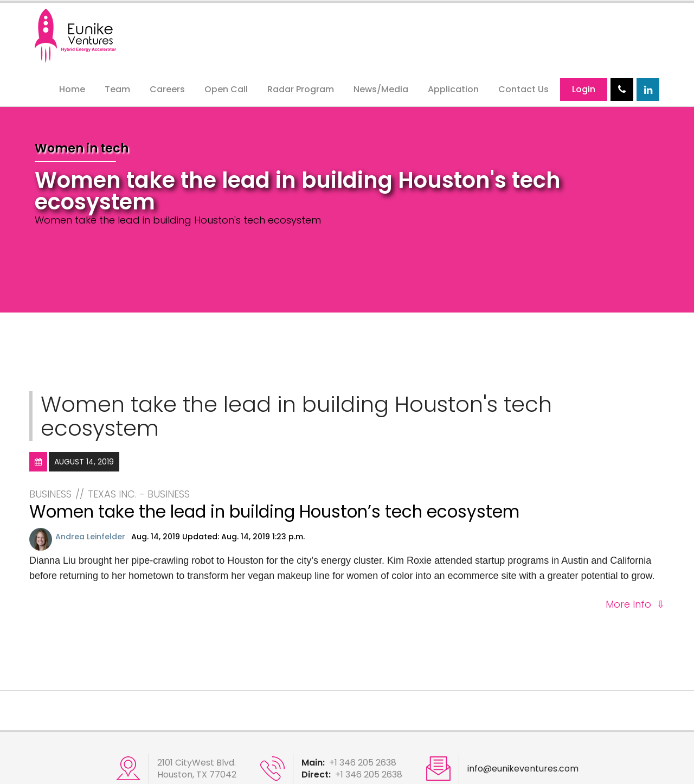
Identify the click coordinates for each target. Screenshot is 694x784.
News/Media (381, 89)
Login (584, 89)
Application (453, 89)
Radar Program (301, 89)
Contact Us (523, 89)
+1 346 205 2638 (363, 763)
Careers (167, 89)
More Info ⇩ (635, 604)
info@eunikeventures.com (523, 769)
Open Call (226, 89)
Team (117, 89)
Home (72, 89)
